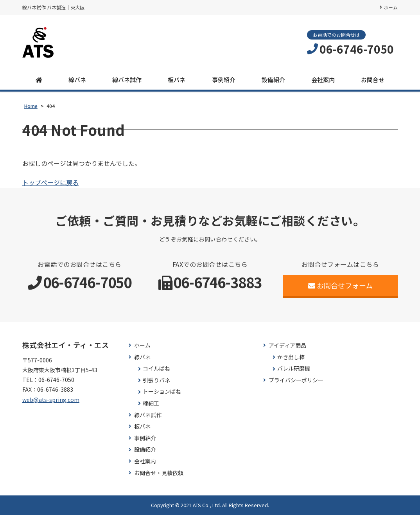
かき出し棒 (291, 357)
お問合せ (373, 80)
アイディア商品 (287, 345)
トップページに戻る (50, 182)
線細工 (151, 403)
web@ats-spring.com (51, 400)
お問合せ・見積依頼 (159, 473)
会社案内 (323, 80)
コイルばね (156, 368)
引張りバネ (156, 380)
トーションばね (162, 392)
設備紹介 (273, 80)
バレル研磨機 (294, 368)
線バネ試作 (127, 80)
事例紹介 (224, 80)
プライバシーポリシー (296, 380)
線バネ (77, 80)
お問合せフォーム (340, 285)
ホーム (391, 7)
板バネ (177, 80)
